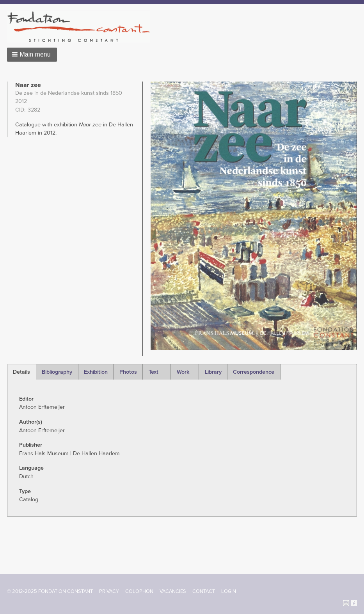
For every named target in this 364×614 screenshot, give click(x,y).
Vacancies (173, 591)
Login (229, 591)
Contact (204, 591)
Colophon (139, 591)
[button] (32, 55)
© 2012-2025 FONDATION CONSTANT (50, 591)
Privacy (109, 591)
